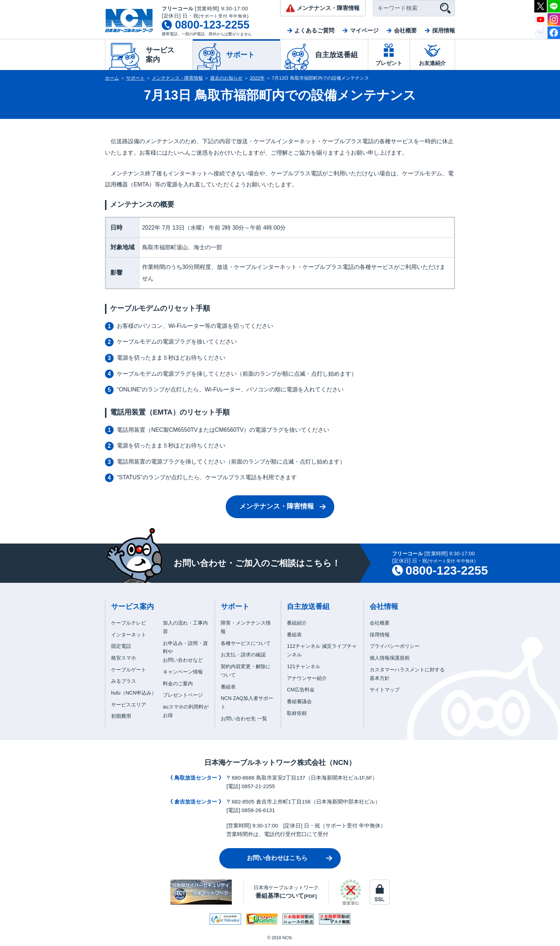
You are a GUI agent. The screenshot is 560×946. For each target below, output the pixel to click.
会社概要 (405, 31)
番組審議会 (299, 701)
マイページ (364, 31)
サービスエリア (129, 705)
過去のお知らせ (226, 78)
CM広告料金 (301, 690)
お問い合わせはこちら (277, 858)
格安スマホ (124, 658)
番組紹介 (297, 623)
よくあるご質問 (314, 31)
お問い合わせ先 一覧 (244, 719)
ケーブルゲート (129, 670)
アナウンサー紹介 (307, 678)
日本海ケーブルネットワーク (286, 892)
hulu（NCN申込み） (134, 693)
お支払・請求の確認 (243, 655)
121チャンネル (303, 666)
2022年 (257, 78)
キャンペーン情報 (183, 672)
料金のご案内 (178, 684)
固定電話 (121, 646)
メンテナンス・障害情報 (177, 78)
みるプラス (124, 681)
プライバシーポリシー (395, 646)
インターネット (129, 635)
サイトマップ (385, 690)
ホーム (112, 78)
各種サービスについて (246, 643)
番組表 (228, 687)
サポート (135, 78)
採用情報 (444, 31)
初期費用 (121, 716)
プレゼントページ (183, 695)
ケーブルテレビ (129, 623)
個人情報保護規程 (390, 658)
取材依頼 (297, 713)
